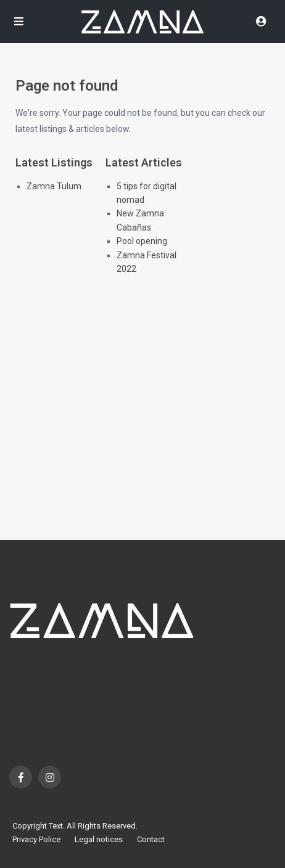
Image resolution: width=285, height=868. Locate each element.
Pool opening (142, 241)
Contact (151, 839)
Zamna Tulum (54, 186)
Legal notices (99, 839)
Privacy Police (36, 839)
